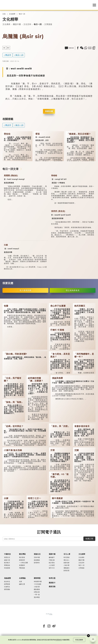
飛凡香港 (22, 557)
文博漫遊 (48, 24)
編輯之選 (22, 584)
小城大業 (37, 587)
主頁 (4, 14)
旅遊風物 (37, 560)
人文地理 (52, 565)
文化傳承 (6, 24)
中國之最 (52, 560)
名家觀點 (22, 578)
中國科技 (7, 554)
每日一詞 (22, 14)
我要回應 (49, 111)
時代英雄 (67, 557)
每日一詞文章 (11, 169)
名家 (21, 582)
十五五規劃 (38, 584)
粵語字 (8, 55)
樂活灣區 (22, 554)
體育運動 (7, 589)
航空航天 (7, 563)
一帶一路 (37, 595)
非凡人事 (67, 554)
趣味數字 (52, 557)
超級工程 (7, 560)
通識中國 (52, 554)
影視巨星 (67, 571)
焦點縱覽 (7, 578)
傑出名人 (67, 560)
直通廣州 (22, 565)
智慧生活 (7, 557)
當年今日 (52, 568)
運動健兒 (67, 568)
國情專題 (37, 578)
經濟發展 (7, 584)
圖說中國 (17, 24)
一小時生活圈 (23, 563)
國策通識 (37, 589)
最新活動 (52, 587)
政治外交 (7, 582)
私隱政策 (59, 640)
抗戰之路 (37, 592)
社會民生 (7, 587)
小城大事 (67, 565)
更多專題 (37, 597)
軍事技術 (7, 565)
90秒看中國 (38, 582)
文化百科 (27, 24)
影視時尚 (37, 563)
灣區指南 (22, 568)
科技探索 (7, 568)
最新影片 (52, 583)
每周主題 (52, 578)
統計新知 (52, 563)
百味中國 (37, 557)
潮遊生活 (37, 554)
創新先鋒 (67, 563)
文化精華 (12, 14)
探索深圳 (22, 560)
